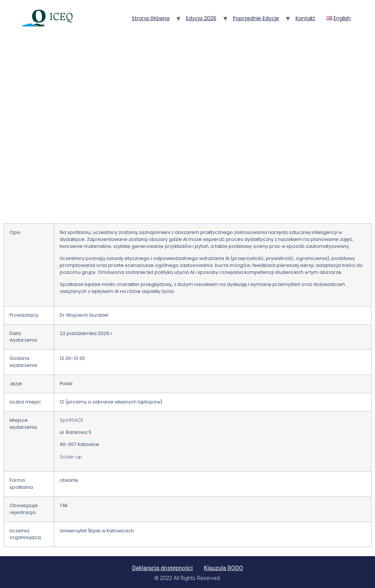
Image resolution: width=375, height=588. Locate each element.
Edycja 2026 (201, 18)
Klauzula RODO (223, 568)
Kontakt (305, 18)
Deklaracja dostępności (162, 568)
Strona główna (151, 18)
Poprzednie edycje (256, 18)
